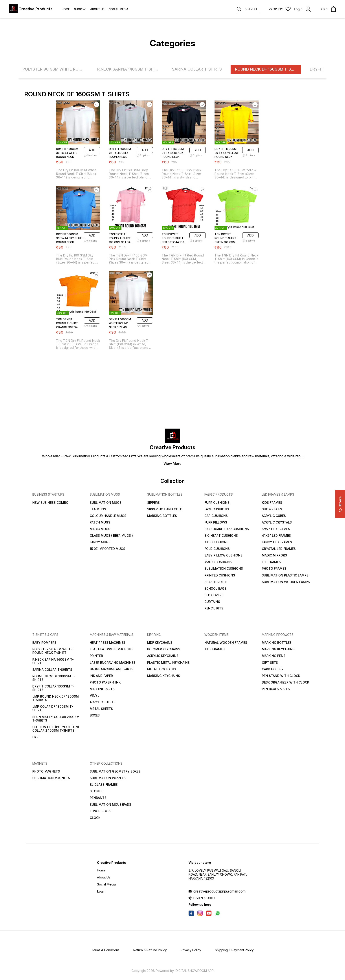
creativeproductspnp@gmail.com (219, 891)
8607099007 (204, 898)
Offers (340, 504)
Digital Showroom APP (195, 971)
